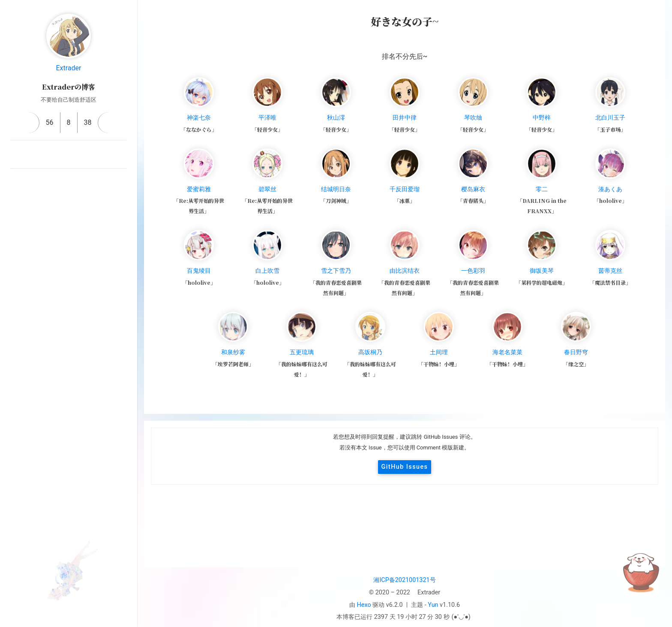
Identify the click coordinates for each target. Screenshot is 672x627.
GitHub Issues (405, 467)
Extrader (68, 68)
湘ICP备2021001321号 (404, 580)
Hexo (364, 605)
